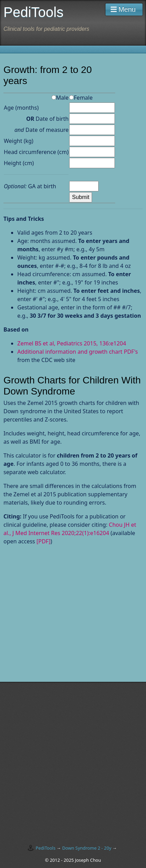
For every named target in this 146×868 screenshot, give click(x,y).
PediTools (45, 848)
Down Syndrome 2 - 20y (87, 848)
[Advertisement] (62, 624)
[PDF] (43, 541)
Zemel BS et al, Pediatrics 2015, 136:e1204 (72, 343)
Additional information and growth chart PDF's (77, 352)
